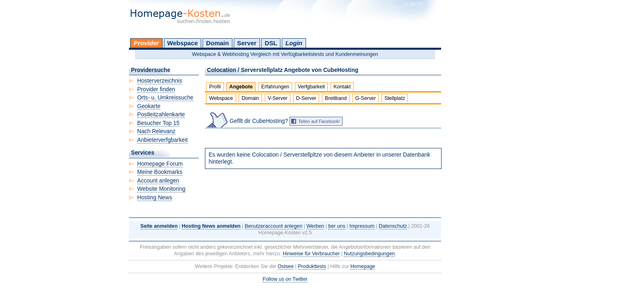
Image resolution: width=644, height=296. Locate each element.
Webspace (183, 43)
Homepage (363, 266)
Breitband (336, 98)
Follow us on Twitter (285, 279)
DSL (271, 43)
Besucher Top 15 (158, 123)
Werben (315, 226)
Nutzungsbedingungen (369, 254)
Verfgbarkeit (311, 87)
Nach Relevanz (156, 131)
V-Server (278, 98)
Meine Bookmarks (160, 172)
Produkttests (312, 266)
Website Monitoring (161, 189)
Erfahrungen (275, 87)
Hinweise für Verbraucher (311, 254)
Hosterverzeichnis (160, 81)
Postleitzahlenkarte (161, 114)
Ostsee (286, 266)
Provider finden (156, 89)
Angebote (241, 87)
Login (294, 43)
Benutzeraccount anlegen (274, 226)
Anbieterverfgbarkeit (162, 140)
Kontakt (342, 87)
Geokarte (149, 106)
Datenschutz (393, 226)
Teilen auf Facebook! (319, 121)
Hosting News (155, 198)
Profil (215, 87)
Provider (146, 43)
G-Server (366, 98)
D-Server (306, 98)
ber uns (337, 226)
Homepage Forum (160, 164)
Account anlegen (158, 181)
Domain (217, 43)
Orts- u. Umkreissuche (165, 98)
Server (247, 43)
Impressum (362, 226)
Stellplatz (395, 98)
